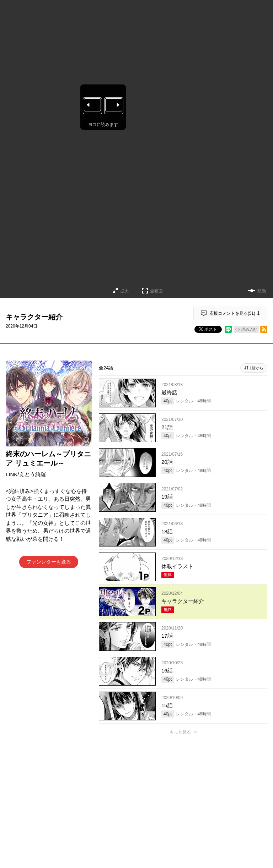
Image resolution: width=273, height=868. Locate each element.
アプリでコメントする (183, 821)
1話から (256, 368)
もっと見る (180, 732)
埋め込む (249, 329)
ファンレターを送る (49, 562)
